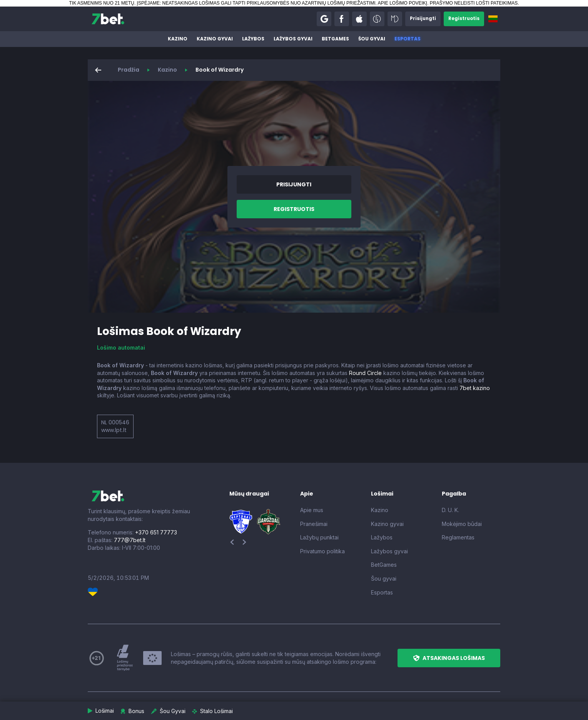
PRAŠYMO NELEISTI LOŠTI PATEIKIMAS (474, 3)
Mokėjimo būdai (462, 524)
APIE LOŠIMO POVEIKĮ (402, 3)
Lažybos (253, 39)
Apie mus (312, 510)
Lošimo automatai (121, 347)
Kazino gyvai (215, 39)
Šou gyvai (372, 39)
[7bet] (108, 19)
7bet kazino (475, 388)
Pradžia (129, 70)
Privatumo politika (322, 551)
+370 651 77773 (156, 532)
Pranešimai (314, 524)
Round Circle (365, 373)
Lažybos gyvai (293, 39)
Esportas (408, 39)
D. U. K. (450, 510)
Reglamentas (458, 537)
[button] (322, 19)
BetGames (335, 39)
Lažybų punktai (319, 537)
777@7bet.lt (130, 540)
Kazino (178, 39)
